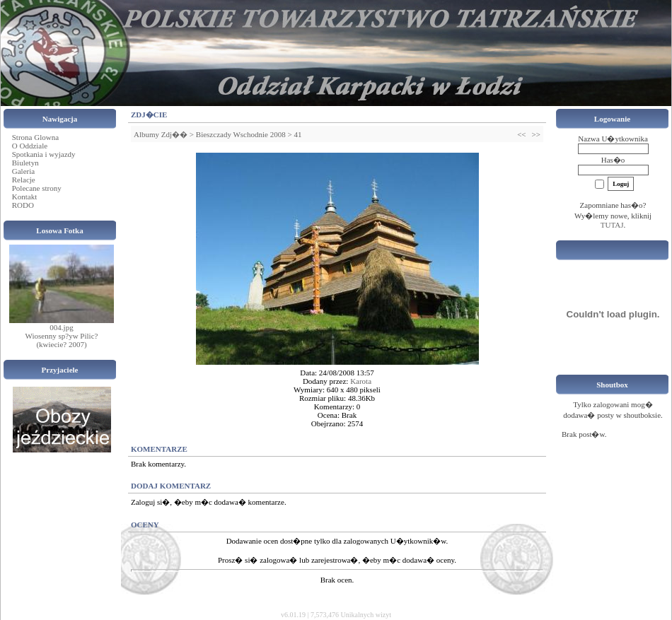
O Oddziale (30, 146)
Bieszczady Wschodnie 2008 (241, 134)
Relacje (24, 180)
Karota (361, 381)
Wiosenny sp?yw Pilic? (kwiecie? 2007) (62, 340)
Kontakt (24, 197)
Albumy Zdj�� (161, 134)
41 (297, 134)
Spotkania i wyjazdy (44, 154)
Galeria (23, 171)
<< (521, 134)
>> (536, 134)
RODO (23, 205)
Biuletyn (25, 163)
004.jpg (61, 327)
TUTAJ (612, 225)
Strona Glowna (35, 137)
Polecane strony (37, 188)
